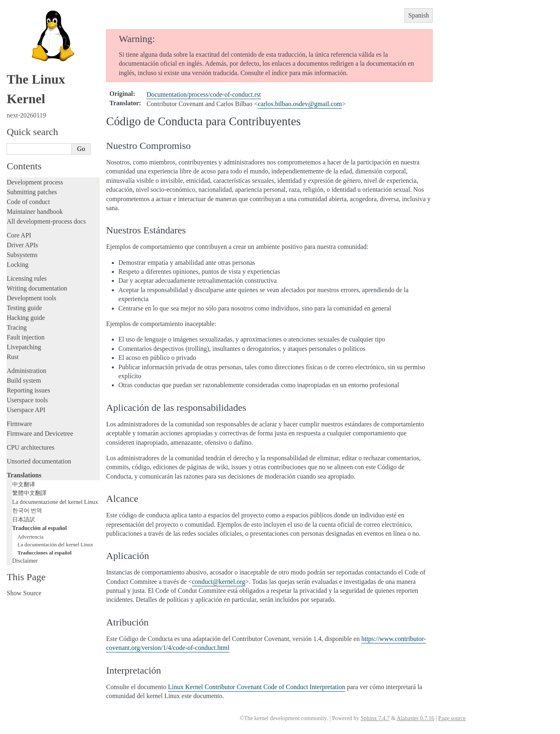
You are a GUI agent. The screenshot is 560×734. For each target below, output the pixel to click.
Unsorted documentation (39, 461)
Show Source (24, 593)
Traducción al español (40, 528)
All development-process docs (46, 221)
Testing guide (24, 308)
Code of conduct (28, 202)
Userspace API (26, 410)
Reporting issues (28, 390)
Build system (24, 380)
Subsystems (22, 255)
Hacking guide (26, 318)
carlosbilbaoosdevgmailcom (300, 104)
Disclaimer (25, 561)
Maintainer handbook (34, 212)
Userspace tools (27, 400)
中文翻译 (24, 484)
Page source (452, 718)
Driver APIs (22, 245)
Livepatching (24, 347)
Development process (35, 182)
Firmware (19, 424)
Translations (24, 475)
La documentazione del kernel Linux (55, 502)
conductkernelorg (218, 582)
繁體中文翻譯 (29, 493)
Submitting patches (32, 192)
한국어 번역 (27, 510)
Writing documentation (37, 288)
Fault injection (26, 337)
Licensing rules (27, 278)
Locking (17, 265)
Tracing (17, 327)
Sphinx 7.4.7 (375, 718)
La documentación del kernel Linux (56, 544)
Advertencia (31, 537)
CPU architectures (30, 447)
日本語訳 (24, 519)
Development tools (31, 298)
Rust (12, 357)
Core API (19, 235)
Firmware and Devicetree (40, 434)
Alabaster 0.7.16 (416, 718)
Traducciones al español (45, 553)
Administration (26, 371)
